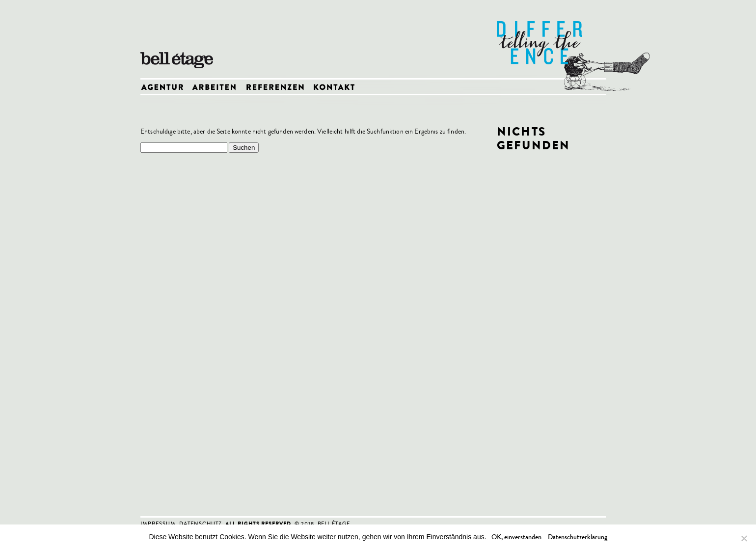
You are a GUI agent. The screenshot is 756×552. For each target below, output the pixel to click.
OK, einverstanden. (517, 537)
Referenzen (279, 88)
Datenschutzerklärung (578, 537)
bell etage (180, 39)
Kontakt (337, 88)
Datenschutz (201, 524)
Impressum (158, 524)
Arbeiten (218, 88)
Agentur (166, 88)
